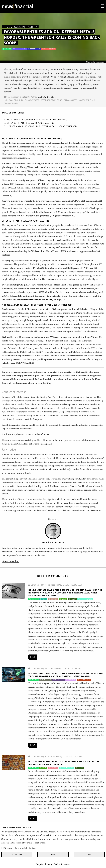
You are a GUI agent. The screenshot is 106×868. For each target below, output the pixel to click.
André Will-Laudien (47, 97)
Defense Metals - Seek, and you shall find (31, 123)
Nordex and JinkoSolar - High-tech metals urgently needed (42, 126)
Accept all (17, 854)
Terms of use (96, 510)
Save (53, 854)
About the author (10, 561)
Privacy (49, 864)
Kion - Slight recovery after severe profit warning (37, 120)
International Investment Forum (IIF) (35, 299)
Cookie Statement (62, 864)
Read (33, 657)
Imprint (40, 864)
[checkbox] (3, 848)
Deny (89, 854)
